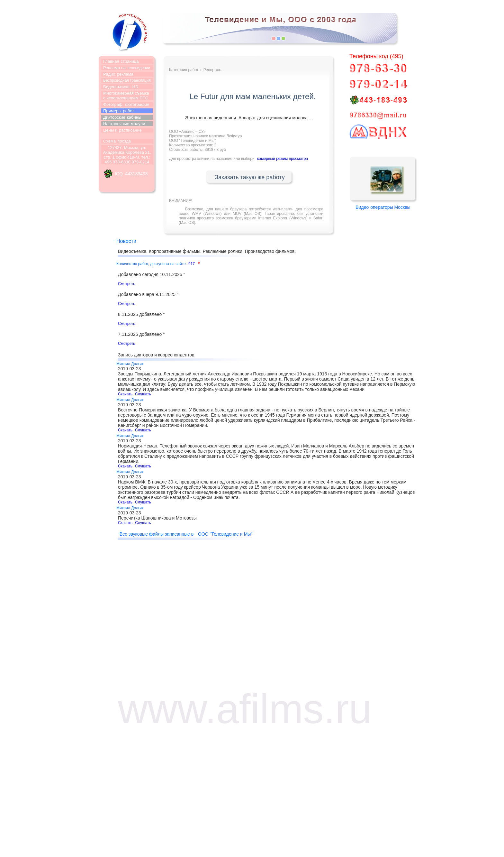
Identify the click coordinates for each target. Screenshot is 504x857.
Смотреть (127, 284)
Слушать (143, 394)
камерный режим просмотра (283, 159)
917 (192, 264)
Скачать (125, 394)
